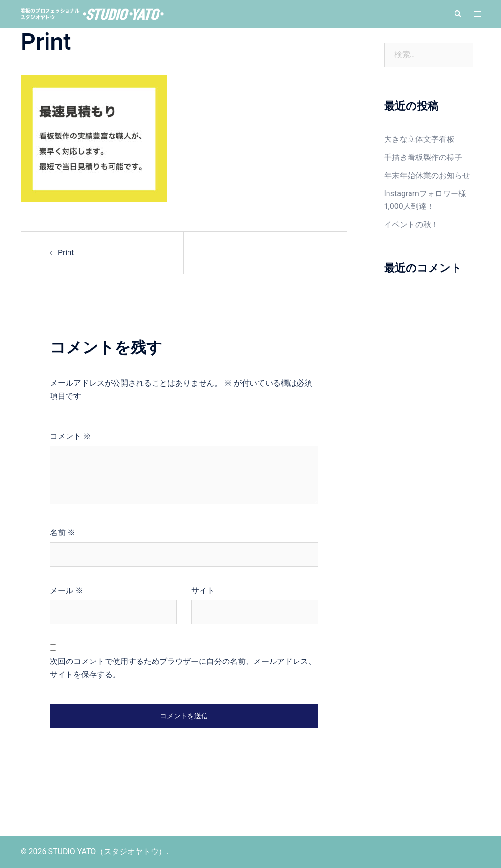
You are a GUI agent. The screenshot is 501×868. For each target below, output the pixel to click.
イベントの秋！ (411, 224)
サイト (203, 590)
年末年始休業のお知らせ (427, 175)
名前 (63, 533)
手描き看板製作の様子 (423, 157)
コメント (70, 436)
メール (67, 590)
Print (66, 253)
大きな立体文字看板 (419, 139)
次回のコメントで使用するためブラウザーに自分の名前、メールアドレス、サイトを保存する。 (183, 668)
